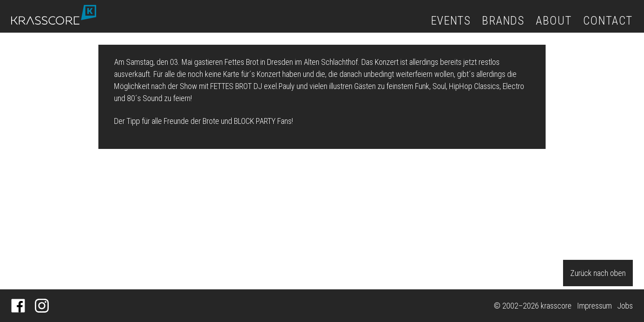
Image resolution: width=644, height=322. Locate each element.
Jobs (625, 306)
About (554, 21)
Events (451, 21)
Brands (503, 21)
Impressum (594, 306)
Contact (608, 21)
